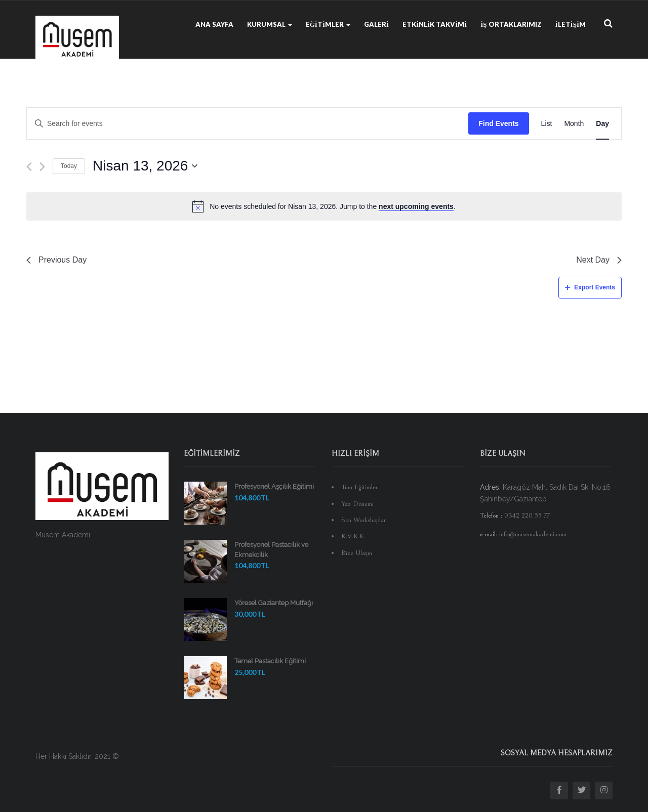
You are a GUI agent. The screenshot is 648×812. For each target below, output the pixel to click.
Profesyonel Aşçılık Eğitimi (274, 486)
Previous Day (56, 260)
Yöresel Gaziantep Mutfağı (274, 603)
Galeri (376, 24)
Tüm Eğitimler (359, 487)
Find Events (498, 123)
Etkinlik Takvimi (435, 24)
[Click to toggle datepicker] (145, 166)
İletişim (571, 24)
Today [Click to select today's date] (69, 166)
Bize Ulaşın (357, 553)
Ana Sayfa (214, 24)
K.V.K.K (353, 536)
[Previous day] (29, 167)
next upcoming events (416, 206)
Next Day (599, 260)
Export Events (590, 287)
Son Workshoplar (363, 520)
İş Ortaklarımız (511, 24)
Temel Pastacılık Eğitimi (270, 661)
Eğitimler (328, 24)
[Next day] (42, 167)
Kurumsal (270, 24)
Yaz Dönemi (357, 504)
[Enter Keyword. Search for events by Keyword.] (248, 124)
